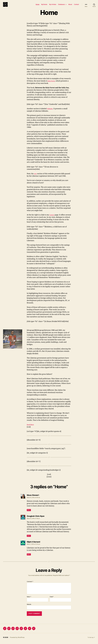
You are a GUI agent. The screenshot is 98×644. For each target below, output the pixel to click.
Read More (31, 427)
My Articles (53, 6)
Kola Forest (52, 83)
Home (38, 6)
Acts (36, 176)
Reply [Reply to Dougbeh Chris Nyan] (29, 538)
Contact (76, 6)
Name (29, 599)
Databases (61, 6)
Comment (30, 584)
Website (29, 607)
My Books (44, 6)
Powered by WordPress (17, 640)
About (70, 6)
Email (52, 599)
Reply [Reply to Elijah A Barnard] (29, 557)
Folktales (50, 111)
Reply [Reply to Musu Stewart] (29, 512)
